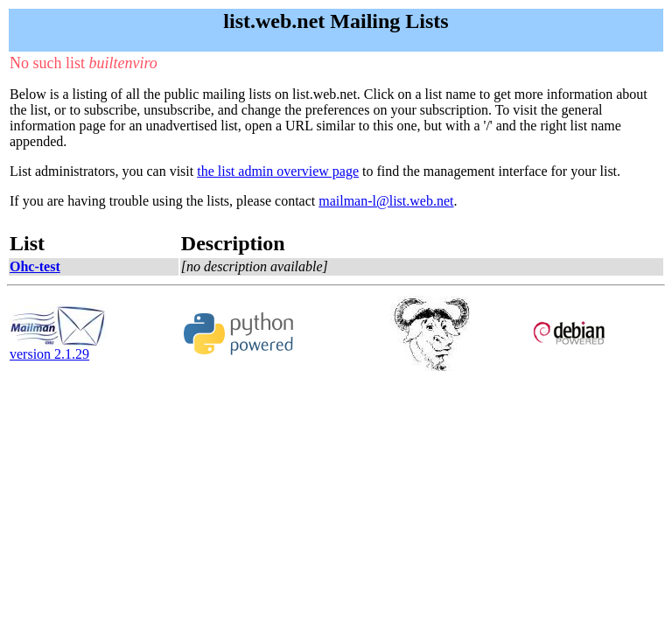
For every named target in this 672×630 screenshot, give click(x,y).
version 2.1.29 (58, 348)
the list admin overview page (278, 171)
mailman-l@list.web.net (386, 201)
